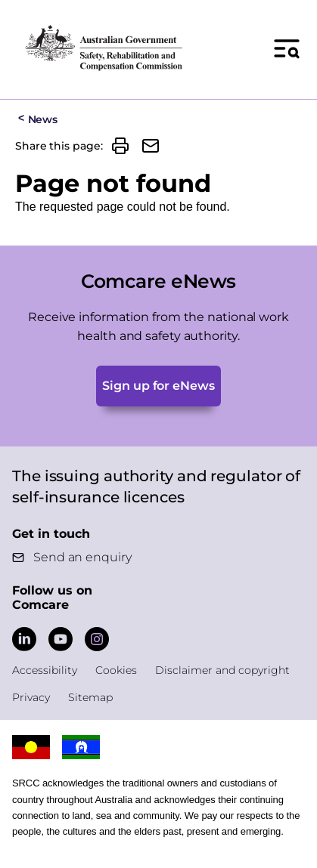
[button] (120, 146)
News (43, 119)
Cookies (116, 670)
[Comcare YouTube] (61, 639)
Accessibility (45, 670)
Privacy (31, 697)
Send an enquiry (82, 557)
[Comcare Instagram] (97, 639)
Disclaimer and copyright (222, 670)
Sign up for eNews (158, 386)
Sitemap (90, 697)
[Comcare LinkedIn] (24, 639)
